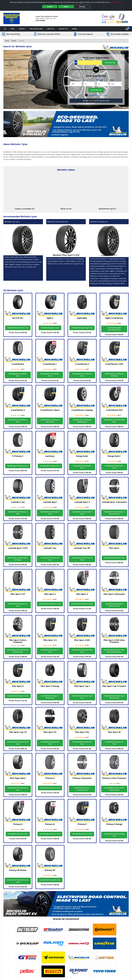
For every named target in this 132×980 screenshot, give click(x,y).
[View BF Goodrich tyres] (53, 929)
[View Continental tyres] (105, 929)
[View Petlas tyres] (28, 971)
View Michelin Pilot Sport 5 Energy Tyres (50, 697)
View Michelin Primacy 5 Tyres (82, 834)
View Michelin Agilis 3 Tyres (50, 328)
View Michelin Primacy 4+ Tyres (50, 834)
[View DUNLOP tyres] (28, 943)
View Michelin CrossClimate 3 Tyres (18, 421)
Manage (82, 7)
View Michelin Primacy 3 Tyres (50, 788)
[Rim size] (103, 84)
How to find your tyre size (98, 95)
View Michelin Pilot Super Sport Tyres (18, 789)
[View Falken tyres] (53, 943)
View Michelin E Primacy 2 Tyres (18, 466)
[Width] (76, 84)
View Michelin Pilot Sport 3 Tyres (50, 604)
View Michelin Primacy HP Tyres (50, 880)
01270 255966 (40, 20)
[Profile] (89, 84)
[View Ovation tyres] (105, 957)
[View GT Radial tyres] (28, 957)
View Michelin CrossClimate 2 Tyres (82, 375)
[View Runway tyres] (79, 971)
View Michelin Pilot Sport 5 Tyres (18, 696)
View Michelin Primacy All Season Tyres (18, 881)
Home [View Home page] (7, 41)
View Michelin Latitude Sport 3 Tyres (82, 513)
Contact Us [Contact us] (63, 29)
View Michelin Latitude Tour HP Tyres (82, 559)
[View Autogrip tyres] (28, 929)
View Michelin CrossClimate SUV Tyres (114, 421)
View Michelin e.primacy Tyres (50, 466)
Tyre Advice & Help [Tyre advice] (36, 29)
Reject (66, 7)
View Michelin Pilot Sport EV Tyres (50, 743)
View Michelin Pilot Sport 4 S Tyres (50, 651)
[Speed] (116, 84)
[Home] (5, 29)
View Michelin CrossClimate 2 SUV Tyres (114, 375)
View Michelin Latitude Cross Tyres (18, 513)
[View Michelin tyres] (79, 957)
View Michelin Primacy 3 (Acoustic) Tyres (82, 789)
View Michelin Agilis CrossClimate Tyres (114, 329)
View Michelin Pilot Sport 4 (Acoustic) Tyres (114, 605)
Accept (50, 7)
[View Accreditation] (122, 18)
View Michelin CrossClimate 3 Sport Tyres (50, 421)
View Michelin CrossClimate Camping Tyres (82, 421)
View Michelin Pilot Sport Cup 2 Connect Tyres (114, 697)
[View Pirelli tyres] (53, 971)
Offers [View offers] (74, 29)
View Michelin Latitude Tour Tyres (50, 559)
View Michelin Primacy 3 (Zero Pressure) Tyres (114, 789)
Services (22, 29)
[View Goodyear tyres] (105, 943)
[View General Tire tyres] (79, 943)
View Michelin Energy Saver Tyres (82, 467)
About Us (51, 29)
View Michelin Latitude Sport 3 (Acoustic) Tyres (114, 513)
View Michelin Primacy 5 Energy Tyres (114, 835)
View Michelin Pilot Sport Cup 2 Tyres (82, 697)
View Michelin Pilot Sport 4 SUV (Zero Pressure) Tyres (114, 651)
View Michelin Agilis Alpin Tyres (82, 328)
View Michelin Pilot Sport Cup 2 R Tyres (18, 743)
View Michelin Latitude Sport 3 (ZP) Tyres (18, 559)
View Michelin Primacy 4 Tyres (18, 834)
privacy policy (116, 2)
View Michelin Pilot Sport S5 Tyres (114, 743)
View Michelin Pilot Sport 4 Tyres (82, 604)
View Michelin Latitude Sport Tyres (50, 513)
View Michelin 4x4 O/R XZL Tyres (18, 328)
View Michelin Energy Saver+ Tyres (114, 467)
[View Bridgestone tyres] (79, 929)
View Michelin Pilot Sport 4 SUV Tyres (82, 651)
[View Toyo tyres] (105, 971)
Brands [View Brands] (14, 41)
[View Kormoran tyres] (53, 957)
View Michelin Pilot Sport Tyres (114, 558)
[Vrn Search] (88, 63)
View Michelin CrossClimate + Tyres (50, 375)
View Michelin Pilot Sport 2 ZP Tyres (18, 605)
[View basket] (127, 29)
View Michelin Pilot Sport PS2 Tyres (82, 743)
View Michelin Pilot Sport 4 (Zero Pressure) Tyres (18, 651)
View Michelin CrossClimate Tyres (18, 375)
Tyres (12, 29)
